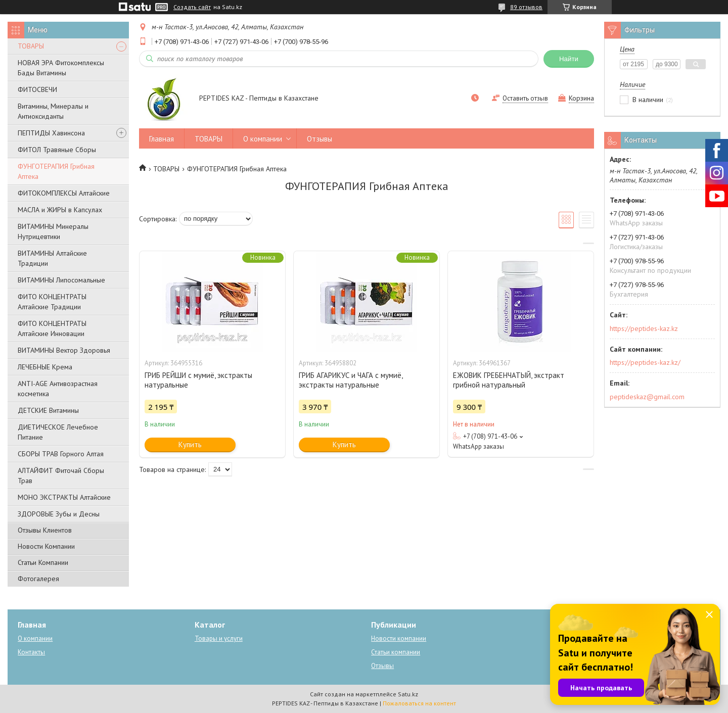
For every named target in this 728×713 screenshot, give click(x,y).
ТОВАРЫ (31, 46)
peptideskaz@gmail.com (647, 397)
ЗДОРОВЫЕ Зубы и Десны (59, 514)
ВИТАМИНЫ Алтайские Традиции (52, 258)
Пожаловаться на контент (419, 703)
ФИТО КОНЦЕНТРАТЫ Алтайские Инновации (52, 328)
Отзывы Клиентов (45, 530)
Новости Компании (46, 546)
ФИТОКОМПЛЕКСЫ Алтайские (64, 193)
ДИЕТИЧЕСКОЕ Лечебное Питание (58, 432)
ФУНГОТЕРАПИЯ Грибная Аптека (56, 171)
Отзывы (320, 139)
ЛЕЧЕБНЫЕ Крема (45, 367)
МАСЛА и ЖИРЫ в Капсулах (60, 210)
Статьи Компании (43, 562)
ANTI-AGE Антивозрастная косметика (58, 389)
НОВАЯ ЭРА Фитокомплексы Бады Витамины (61, 68)
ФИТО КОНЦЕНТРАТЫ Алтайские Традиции (52, 302)
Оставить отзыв (525, 98)
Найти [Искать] (569, 59)
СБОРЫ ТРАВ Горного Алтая (61, 454)
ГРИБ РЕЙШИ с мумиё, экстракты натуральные (198, 380)
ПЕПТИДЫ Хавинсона (51, 133)
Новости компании (399, 638)
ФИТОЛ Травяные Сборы (57, 150)
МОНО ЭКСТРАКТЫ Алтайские (64, 497)
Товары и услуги (219, 638)
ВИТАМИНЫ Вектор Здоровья (64, 350)
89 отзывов (526, 7)
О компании (263, 139)
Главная (162, 139)
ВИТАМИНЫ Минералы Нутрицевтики (53, 231)
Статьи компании (396, 652)
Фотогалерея (38, 579)
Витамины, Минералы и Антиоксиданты (53, 111)
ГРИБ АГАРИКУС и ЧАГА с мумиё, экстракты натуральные (351, 380)
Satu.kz (408, 694)
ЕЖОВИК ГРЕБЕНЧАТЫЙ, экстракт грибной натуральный (509, 380)
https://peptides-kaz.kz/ (645, 362)
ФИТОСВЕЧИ (37, 89)
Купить (190, 444)
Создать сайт (192, 7)
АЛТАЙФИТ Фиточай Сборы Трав (61, 476)
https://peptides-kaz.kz (644, 328)
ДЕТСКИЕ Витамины (48, 410)
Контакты (31, 652)
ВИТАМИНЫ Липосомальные (61, 280)
